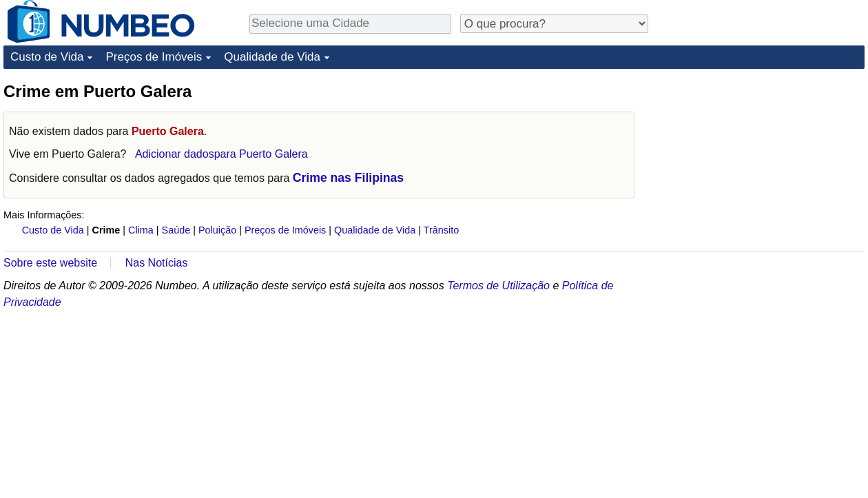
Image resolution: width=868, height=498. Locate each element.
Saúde (176, 230)
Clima (141, 230)
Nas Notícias (157, 263)
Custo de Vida (47, 57)
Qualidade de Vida (272, 57)
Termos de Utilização (498, 286)
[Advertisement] (711, 287)
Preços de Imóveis (154, 57)
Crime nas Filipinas (348, 178)
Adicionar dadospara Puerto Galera (221, 154)
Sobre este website (50, 263)
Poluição (217, 230)
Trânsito (441, 230)
